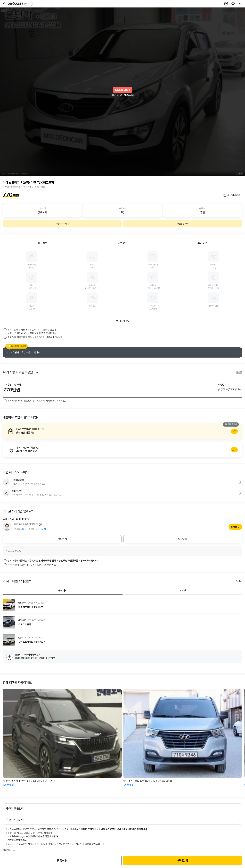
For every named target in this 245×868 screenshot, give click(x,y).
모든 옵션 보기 (122, 321)
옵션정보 (43, 243)
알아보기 (122, 431)
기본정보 (122, 243)
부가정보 (202, 243)
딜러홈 (234, 527)
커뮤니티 (63, 591)
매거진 (182, 591)
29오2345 (20, 4)
